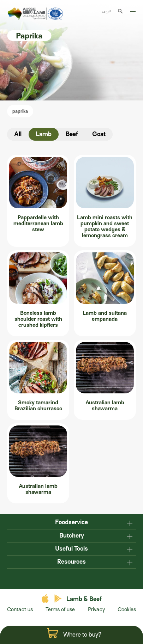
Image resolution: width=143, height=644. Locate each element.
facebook (58, 578)
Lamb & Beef (84, 599)
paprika (20, 111)
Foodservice (71, 522)
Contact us (20, 609)
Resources (71, 562)
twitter (72, 578)
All (18, 134)
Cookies (127, 609)
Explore (133, 11)
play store (58, 599)
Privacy (96, 609)
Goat (99, 134)
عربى (107, 11)
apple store (46, 599)
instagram (86, 578)
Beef (72, 134)
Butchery (72, 536)
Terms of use (60, 609)
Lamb (44, 134)
